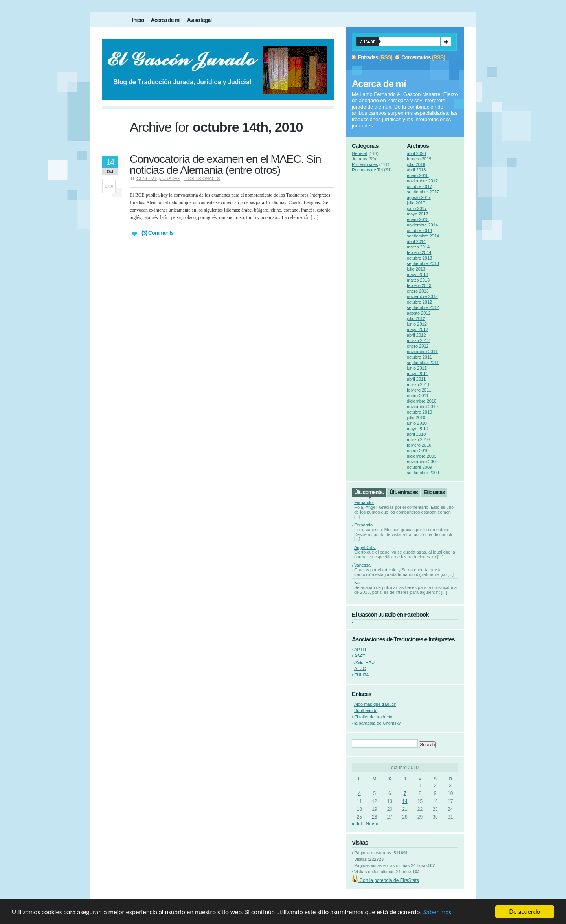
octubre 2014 (419, 230)
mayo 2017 (417, 214)
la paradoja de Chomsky (378, 723)
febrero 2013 (419, 285)
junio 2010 (417, 423)
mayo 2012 (417, 329)
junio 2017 (417, 208)
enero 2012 (418, 346)
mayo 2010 (417, 429)
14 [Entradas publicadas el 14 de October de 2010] (405, 801)
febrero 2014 (419, 252)
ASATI (360, 656)
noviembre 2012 (422, 296)
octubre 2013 (419, 258)
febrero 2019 (419, 159)
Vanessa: (363, 565)
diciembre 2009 (422, 456)
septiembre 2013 (423, 263)
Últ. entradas (404, 492)
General (147, 179)
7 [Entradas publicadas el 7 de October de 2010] (405, 793)
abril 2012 (416, 335)
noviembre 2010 (422, 407)
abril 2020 (416, 153)
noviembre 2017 (422, 181)
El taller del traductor (374, 717)
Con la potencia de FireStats (389, 880)
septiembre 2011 (423, 363)
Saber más (437, 912)
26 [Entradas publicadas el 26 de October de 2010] (374, 817)
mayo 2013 (417, 274)
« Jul (357, 824)
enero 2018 (418, 175)
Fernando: (364, 502)
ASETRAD (364, 662)
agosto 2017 (419, 197)
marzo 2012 (418, 341)
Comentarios (416, 57)
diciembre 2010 (422, 401)
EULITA (362, 675)
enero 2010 (418, 451)
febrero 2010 (419, 445)
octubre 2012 (419, 302)
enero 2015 (418, 219)
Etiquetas (434, 492)
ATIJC (360, 668)
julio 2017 (416, 203)
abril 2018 (416, 170)
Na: (357, 583)
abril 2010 (416, 434)
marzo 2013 (418, 280)
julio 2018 (416, 164)
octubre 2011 (419, 357)
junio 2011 (417, 368)
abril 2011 (416, 379)
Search (446, 42)
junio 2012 (417, 324)
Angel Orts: (365, 547)
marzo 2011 (418, 385)
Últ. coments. (369, 492)
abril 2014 (416, 241)
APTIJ (360, 650)
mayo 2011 (417, 374)
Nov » (372, 824)
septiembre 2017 (423, 192)
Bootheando (366, 710)
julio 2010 (416, 418)
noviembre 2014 (422, 225)
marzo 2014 (418, 247)
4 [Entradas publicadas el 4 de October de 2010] (359, 793)
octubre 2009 (419, 467)
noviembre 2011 (422, 352)
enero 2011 (418, 396)
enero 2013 (418, 291)
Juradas (170, 179)
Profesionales (202, 179)
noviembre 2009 (422, 462)
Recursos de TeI (367, 170)
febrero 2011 (419, 390)
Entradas (368, 57)
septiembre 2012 (423, 307)
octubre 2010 (419, 412)
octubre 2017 (419, 186)
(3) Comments (157, 233)
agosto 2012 (419, 313)
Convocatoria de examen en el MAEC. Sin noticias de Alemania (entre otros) (225, 165)
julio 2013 (416, 269)
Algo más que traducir (375, 704)
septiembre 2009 (423, 473)
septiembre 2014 (423, 236)
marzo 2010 (418, 440)
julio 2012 (416, 318)
